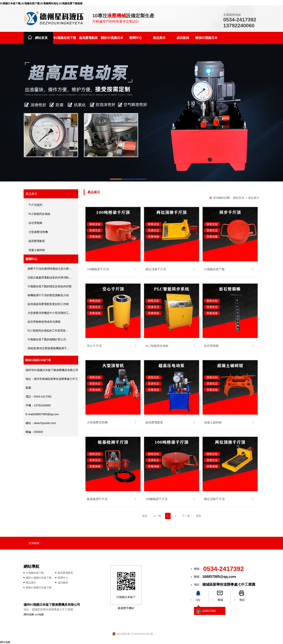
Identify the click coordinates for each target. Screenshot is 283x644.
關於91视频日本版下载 (112, 40)
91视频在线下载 (65, 38)
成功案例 (183, 38)
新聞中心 (136, 38)
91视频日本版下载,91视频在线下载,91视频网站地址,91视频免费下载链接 (41, 3)
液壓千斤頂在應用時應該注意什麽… (50, 269)
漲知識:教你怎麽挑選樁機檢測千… (49, 348)
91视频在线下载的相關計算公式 (47, 339)
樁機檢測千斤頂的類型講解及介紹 (48, 295)
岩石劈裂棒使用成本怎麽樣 (44, 322)
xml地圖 (39, 614)
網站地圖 (29, 614)
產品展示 (159, 38)
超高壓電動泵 (88, 38)
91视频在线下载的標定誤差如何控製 (50, 286)
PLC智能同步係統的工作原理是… (48, 331)
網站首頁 (41, 38)
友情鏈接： (35, 543)
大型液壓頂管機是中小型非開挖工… (50, 313)
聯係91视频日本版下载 (206, 40)
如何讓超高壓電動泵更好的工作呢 (48, 304)
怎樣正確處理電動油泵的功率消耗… (50, 278)
